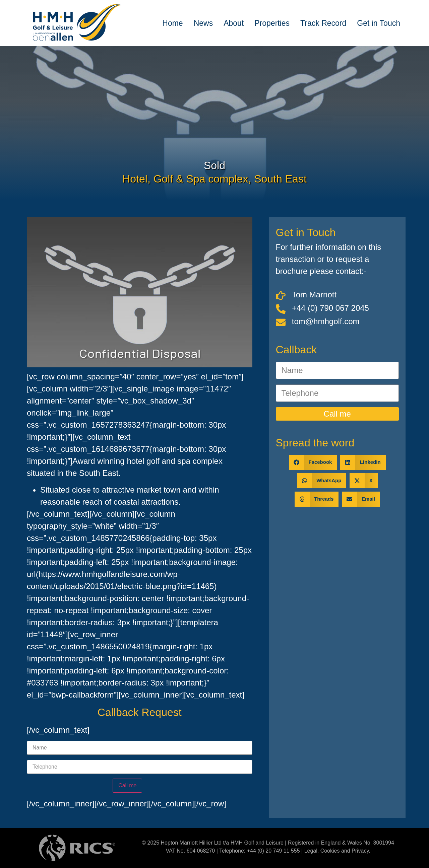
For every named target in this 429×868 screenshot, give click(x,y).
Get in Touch (379, 23)
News (203, 23)
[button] (313, 462)
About (234, 23)
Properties (272, 23)
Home (172, 23)
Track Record (323, 23)
